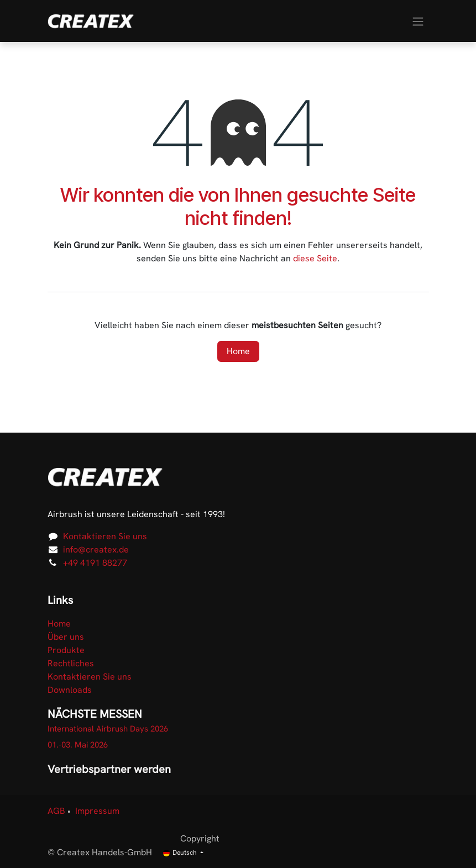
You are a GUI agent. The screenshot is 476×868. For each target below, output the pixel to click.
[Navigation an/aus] (418, 21)
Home (238, 351)
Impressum (97, 811)
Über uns (66, 637)
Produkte (66, 650)
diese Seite (315, 258)
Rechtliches (71, 663)
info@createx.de (96, 549)
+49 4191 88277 (95, 563)
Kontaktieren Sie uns (105, 536)
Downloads (70, 690)
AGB (56, 811)
